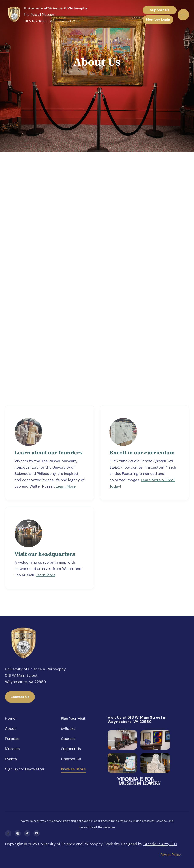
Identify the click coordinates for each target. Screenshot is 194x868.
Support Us (160, 10)
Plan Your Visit (73, 719)
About (11, 729)
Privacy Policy (171, 855)
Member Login (158, 19)
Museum (12, 749)
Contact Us (20, 697)
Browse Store (73, 770)
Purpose (12, 739)
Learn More (66, 488)
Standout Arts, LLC (160, 844)
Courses (68, 739)
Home (10, 719)
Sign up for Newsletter (25, 769)
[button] (183, 15)
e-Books (68, 729)
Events (11, 759)
